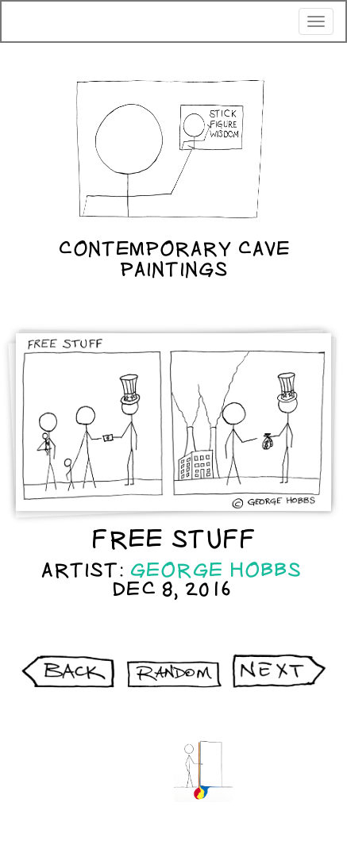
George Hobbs (216, 570)
